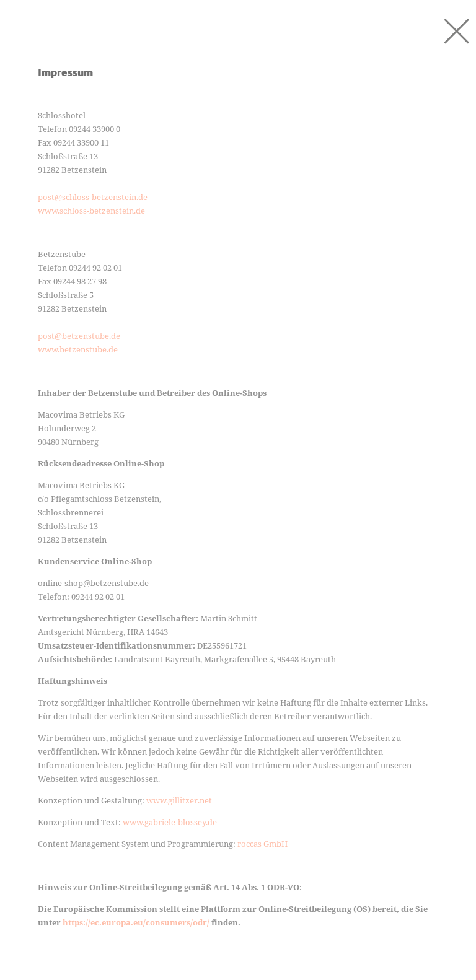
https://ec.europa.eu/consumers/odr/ (136, 922)
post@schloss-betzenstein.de (93, 197)
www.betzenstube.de (78, 349)
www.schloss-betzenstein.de (91, 211)
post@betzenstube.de (79, 336)
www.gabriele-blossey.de (170, 822)
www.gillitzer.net (179, 800)
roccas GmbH (262, 844)
